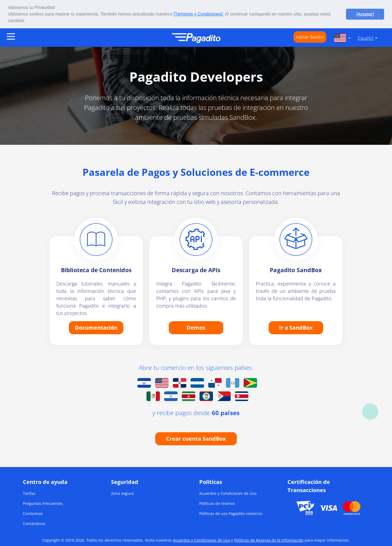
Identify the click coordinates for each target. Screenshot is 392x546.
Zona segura (122, 493)
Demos (196, 327)
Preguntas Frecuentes (43, 503)
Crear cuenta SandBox (196, 439)
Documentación (96, 327)
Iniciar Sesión (310, 37)
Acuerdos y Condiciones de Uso (228, 493)
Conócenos (33, 513)
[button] (27, 21)
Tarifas (29, 493)
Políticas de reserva (217, 503)
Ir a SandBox (296, 327)
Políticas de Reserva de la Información (269, 540)
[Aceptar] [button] (365, 14)
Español (366, 38)
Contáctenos (34, 524)
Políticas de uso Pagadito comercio (231, 513)
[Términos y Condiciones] (198, 14)
